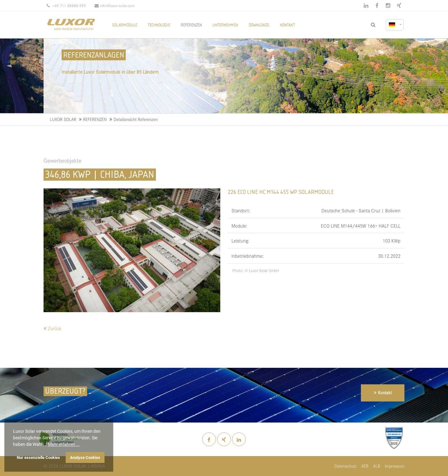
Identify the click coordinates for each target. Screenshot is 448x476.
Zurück (55, 328)
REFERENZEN (95, 119)
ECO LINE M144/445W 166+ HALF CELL (361, 226)
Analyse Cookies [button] (85, 458)
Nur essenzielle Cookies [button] (38, 458)
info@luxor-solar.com (115, 5)
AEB (365, 466)
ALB (377, 466)
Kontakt (385, 393)
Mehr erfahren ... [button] (64, 444)
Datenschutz (345, 466)
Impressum (395, 466)
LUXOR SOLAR (63, 119)
